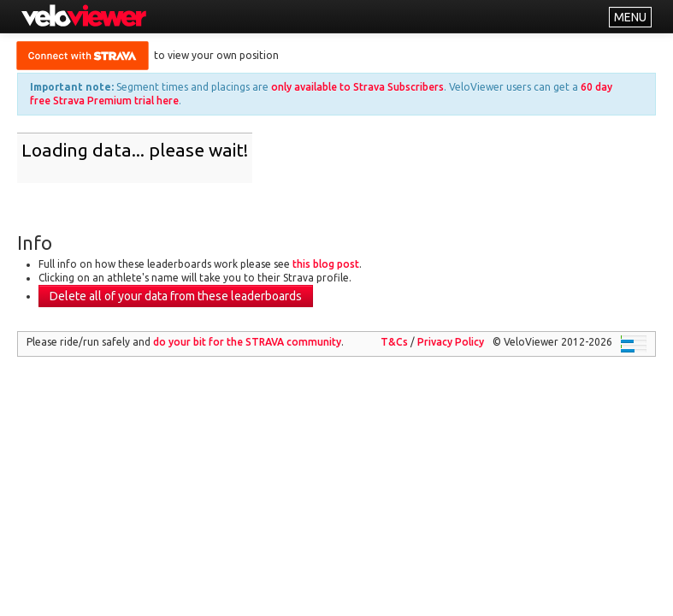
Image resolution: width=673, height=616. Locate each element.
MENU (630, 17)
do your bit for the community (247, 342)
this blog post (326, 264)
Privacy (451, 342)
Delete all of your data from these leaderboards (176, 296)
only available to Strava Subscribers (357, 87)
